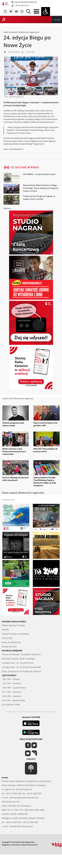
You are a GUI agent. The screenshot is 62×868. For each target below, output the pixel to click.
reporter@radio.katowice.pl (25, 2)
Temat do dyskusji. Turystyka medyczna (21, 654)
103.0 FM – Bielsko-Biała (13, 700)
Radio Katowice (10, 32)
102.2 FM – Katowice (12, 696)
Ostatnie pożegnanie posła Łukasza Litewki (13, 424)
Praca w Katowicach (11, 642)
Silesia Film (7, 638)
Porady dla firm (9, 647)
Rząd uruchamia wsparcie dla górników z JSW (45, 424)
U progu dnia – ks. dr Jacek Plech (18, 663)
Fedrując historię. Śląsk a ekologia (18, 659)
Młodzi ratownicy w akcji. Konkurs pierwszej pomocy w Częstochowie (14, 451)
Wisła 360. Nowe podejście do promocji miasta (46, 450)
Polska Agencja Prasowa (13, 625)
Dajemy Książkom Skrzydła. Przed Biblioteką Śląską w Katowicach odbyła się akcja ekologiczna (45, 481)
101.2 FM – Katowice (12, 692)
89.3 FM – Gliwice (11, 679)
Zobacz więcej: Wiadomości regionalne (23, 493)
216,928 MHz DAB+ (11, 705)
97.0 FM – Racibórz (12, 683)
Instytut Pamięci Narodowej (15, 634)
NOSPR (5, 630)
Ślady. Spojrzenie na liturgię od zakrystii (21, 671)
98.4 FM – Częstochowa (14, 688)
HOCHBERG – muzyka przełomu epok (39, 174)
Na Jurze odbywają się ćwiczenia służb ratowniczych (15, 479)
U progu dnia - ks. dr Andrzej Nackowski (21, 667)
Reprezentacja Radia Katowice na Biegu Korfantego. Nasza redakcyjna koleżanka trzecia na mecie (41, 188)
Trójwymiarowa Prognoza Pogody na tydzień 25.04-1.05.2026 (39, 198)
